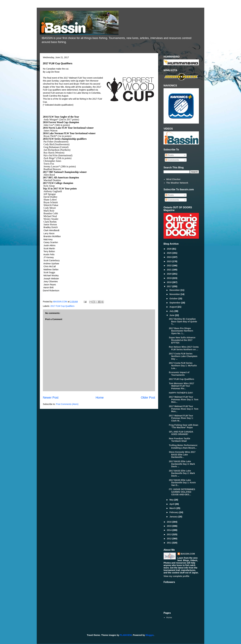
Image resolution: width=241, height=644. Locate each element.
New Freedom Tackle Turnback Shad (180, 440)
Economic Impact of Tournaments (179, 374)
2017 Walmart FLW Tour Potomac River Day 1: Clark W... (181, 418)
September (175, 303)
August (173, 307)
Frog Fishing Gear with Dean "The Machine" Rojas (184, 426)
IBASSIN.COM (60, 302)
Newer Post (51, 398)
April (172, 504)
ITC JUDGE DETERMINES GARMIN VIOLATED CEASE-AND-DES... (182, 492)
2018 (170, 282)
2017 (170, 286)
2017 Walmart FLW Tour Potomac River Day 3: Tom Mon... (184, 400)
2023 (170, 261)
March (173, 508)
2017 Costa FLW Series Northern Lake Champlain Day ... (183, 356)
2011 (170, 543)
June (172, 315)
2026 (170, 249)
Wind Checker (173, 179)
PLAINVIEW (126, 635)
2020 (170, 274)
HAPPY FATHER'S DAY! (181, 393)
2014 (170, 530)
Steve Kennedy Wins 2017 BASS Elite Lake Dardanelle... (182, 455)
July (172, 311)
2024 (170, 257)
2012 (170, 539)
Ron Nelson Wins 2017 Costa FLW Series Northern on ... (184, 348)
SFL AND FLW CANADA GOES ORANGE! (181, 433)
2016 (170, 522)
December (175, 290)
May (172, 500)
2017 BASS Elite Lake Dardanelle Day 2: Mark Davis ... (182, 473)
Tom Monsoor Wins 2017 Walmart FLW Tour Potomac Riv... (182, 386)
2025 (170, 253)
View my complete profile (176, 576)
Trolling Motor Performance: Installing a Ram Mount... (183, 447)
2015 (170, 526)
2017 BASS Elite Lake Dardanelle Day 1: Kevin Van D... (182, 483)
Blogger (150, 635)
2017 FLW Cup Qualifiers (62, 306)
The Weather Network (177, 183)
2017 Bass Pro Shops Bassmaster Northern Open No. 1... (181, 331)
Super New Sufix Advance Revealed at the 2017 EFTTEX (182, 340)
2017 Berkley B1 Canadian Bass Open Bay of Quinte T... (183, 322)
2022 (170, 266)
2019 (170, 278)
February (174, 512)
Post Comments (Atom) (67, 404)
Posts (170, 155)
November (175, 294)
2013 (170, 534)
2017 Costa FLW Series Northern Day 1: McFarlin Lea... (183, 366)
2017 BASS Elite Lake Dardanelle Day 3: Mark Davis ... (182, 464)
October (174, 299)
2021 (170, 270)
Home (100, 398)
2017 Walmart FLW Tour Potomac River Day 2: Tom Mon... (184, 409)
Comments (172, 160)
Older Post (148, 398)
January (174, 517)
